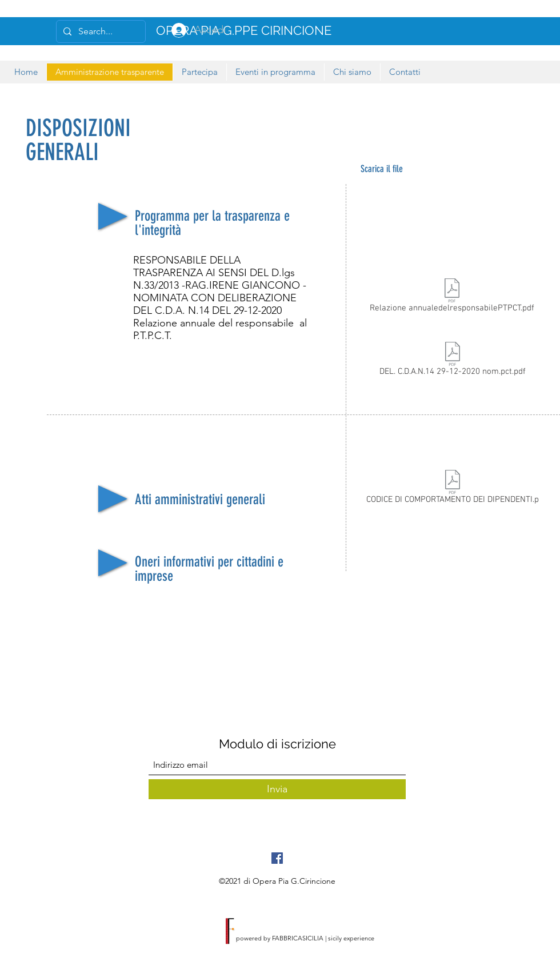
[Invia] (277, 789)
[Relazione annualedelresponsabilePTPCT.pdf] (452, 298)
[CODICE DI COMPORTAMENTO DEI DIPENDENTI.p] (452, 489)
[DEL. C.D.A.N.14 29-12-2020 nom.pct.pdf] (452, 361)
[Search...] (100, 31)
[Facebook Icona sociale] (277, 858)
